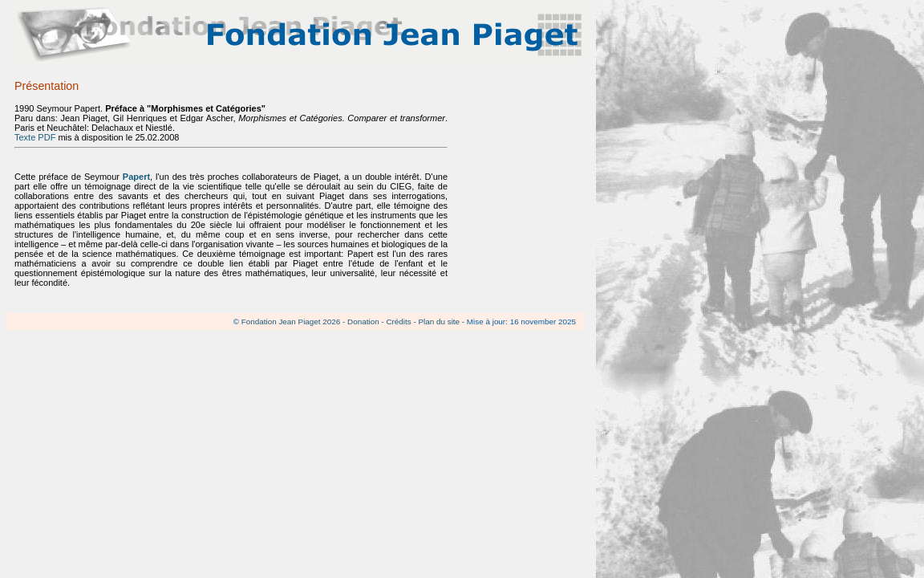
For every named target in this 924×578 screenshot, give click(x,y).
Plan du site (439, 322)
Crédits (398, 322)
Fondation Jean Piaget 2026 (291, 322)
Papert (136, 177)
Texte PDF (35, 137)
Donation (363, 322)
